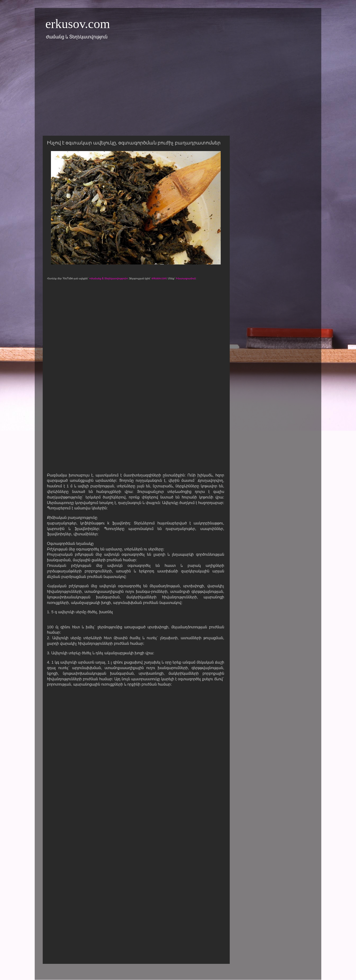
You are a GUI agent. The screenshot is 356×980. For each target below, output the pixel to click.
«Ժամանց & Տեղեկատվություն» (108, 278)
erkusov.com (78, 24)
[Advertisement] (178, 91)
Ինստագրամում (186, 278)
